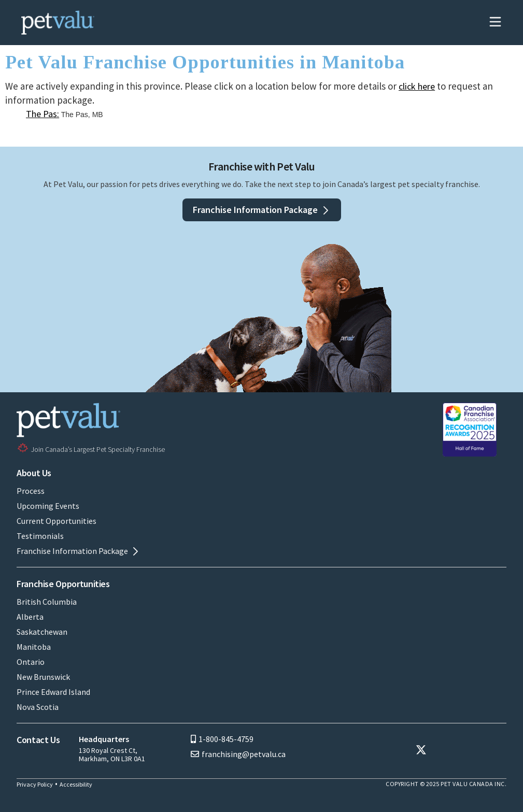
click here (417, 86)
